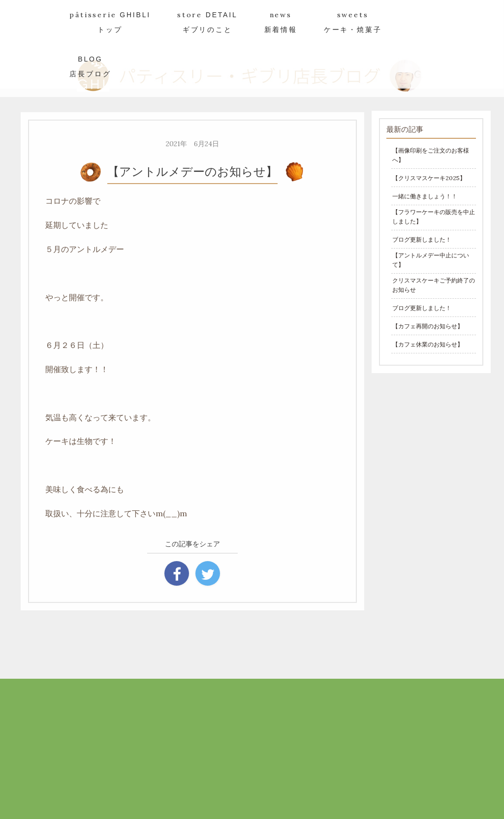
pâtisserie (110, 22)
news (281, 22)
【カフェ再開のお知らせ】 (428, 326)
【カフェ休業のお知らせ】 (428, 344)
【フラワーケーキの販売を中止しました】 (434, 217)
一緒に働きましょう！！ (425, 196)
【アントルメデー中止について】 (431, 260)
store (207, 22)
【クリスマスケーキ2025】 (429, 178)
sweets (353, 22)
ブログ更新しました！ (422, 239)
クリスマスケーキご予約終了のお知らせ (434, 285)
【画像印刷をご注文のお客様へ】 (431, 155)
